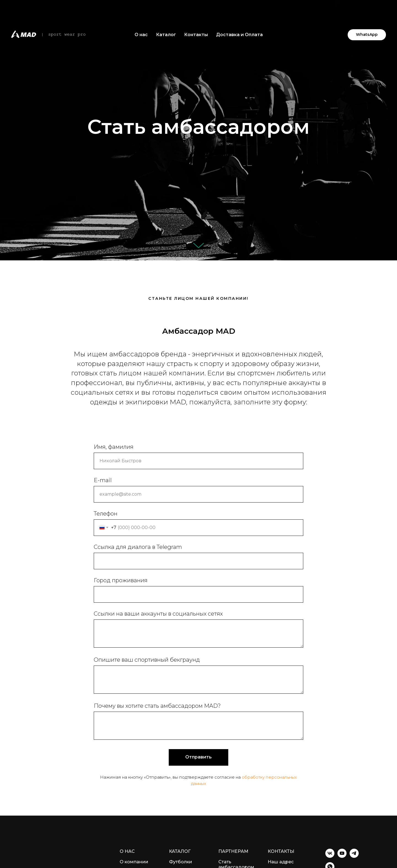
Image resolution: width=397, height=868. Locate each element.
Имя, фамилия (114, 447)
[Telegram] (354, 856)
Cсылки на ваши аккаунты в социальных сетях (158, 614)
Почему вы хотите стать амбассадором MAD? (157, 706)
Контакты (196, 35)
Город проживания (121, 580)
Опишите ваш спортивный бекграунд (147, 660)
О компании (134, 862)
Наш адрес (281, 862)
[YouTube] (342, 856)
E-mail (103, 480)
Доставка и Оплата (239, 35)
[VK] (330, 856)
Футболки (181, 862)
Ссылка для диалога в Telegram (138, 547)
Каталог (166, 35)
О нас (141, 35)
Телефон (106, 514)
